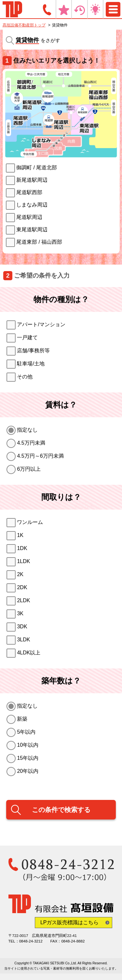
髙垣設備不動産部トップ (24, 25)
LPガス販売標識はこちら (70, 922)
